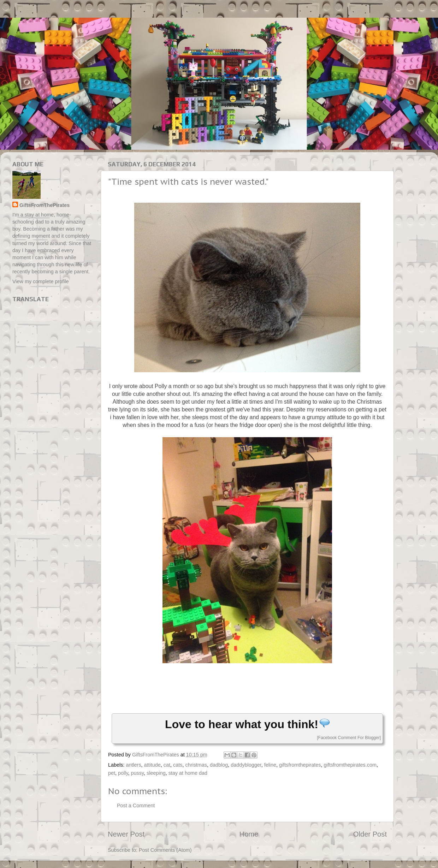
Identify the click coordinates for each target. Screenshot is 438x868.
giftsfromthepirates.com (350, 765)
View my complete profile (41, 281)
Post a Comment (136, 805)
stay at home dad (188, 773)
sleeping (156, 773)
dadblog (219, 765)
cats (178, 765)
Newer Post (126, 834)
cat (167, 765)
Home (249, 834)
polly (123, 773)
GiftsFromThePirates (45, 205)
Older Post (370, 834)
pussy (138, 773)
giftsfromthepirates (300, 765)
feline (270, 765)
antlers (133, 765)
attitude (152, 765)
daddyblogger (246, 765)
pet (112, 773)
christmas (196, 765)
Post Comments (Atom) (165, 850)
